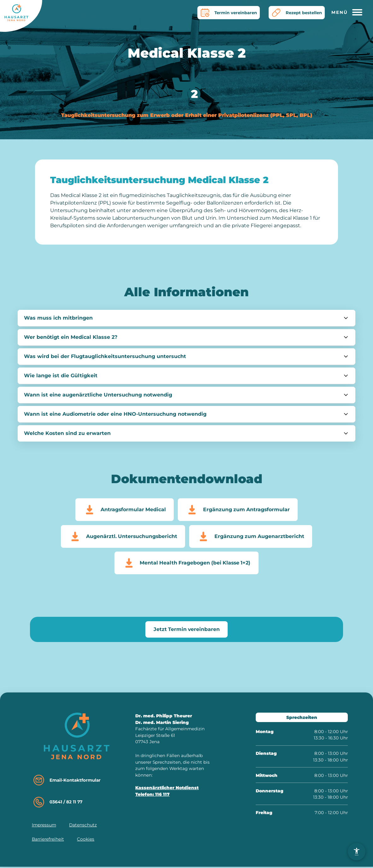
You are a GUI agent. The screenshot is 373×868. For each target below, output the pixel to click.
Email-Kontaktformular (67, 781)
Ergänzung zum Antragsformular (238, 510)
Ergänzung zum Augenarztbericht (251, 537)
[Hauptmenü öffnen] (349, 13)
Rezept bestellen (295, 13)
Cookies (86, 840)
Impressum (44, 826)
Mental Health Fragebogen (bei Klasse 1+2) (186, 564)
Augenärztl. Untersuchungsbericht (122, 537)
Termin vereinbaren (226, 13)
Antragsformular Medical (124, 510)
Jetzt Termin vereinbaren (187, 630)
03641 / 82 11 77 (57, 803)
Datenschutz (83, 826)
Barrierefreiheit (48, 840)
